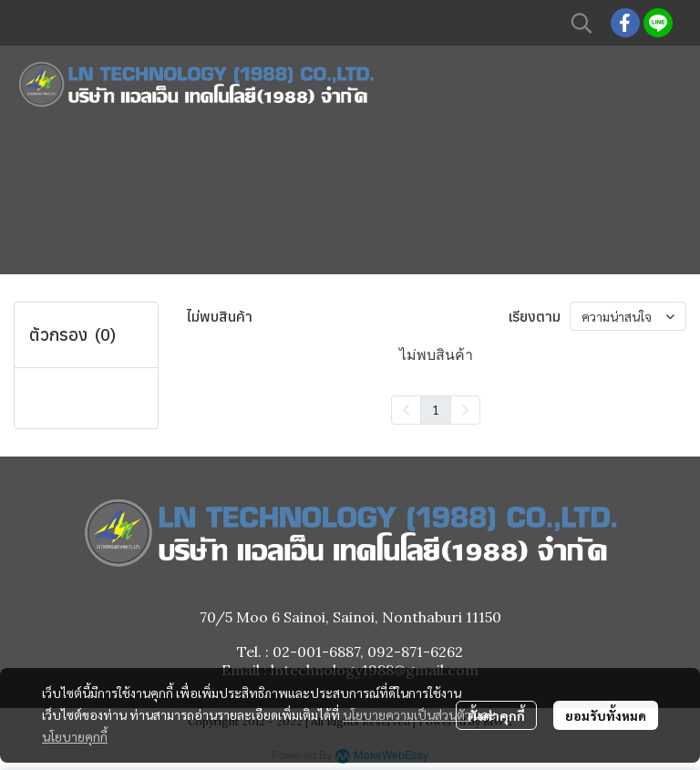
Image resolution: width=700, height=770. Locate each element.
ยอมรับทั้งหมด (606, 715)
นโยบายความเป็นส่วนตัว (407, 714)
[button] (582, 23)
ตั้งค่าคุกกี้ (496, 715)
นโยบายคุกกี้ (75, 736)
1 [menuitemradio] (436, 409)
